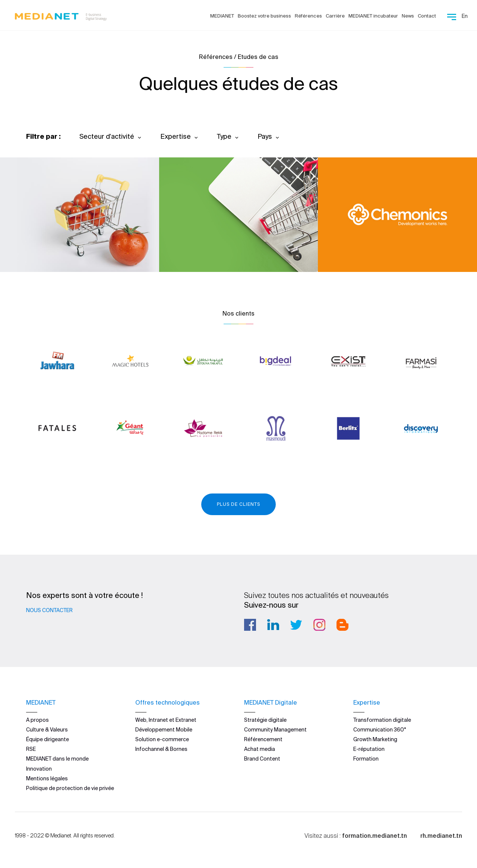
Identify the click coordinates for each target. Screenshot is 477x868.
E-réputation (369, 749)
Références (308, 16)
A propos (37, 720)
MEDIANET (222, 16)
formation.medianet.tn (375, 836)
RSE (31, 749)
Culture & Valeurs (47, 730)
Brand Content (262, 759)
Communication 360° (380, 730)
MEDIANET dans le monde (57, 759)
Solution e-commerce (162, 739)
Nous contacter (49, 610)
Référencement (263, 739)
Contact (427, 16)
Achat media (260, 749)
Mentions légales (47, 778)
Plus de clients (238, 504)
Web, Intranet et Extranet (166, 720)
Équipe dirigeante (48, 739)
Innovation (39, 769)
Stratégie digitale (265, 720)
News (408, 16)
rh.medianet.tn (441, 836)
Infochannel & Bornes (161, 749)
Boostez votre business (264, 16)
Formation (366, 759)
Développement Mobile (164, 730)
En (465, 16)
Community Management (275, 730)
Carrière (335, 16)
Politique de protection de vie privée (70, 788)
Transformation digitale (382, 720)
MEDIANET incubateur (373, 16)
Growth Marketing (375, 739)
